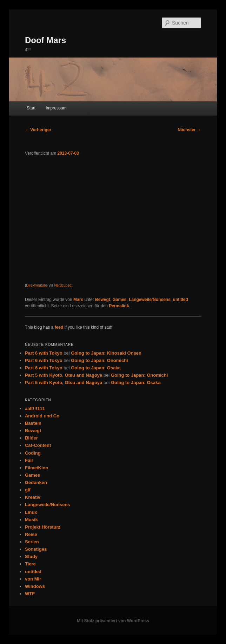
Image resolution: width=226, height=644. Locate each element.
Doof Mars (45, 40)
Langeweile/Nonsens (150, 300)
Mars (78, 300)
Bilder (31, 438)
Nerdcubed (63, 285)
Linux (31, 512)
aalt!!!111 (35, 408)
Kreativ (33, 497)
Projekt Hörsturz (43, 527)
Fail (29, 460)
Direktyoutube (37, 285)
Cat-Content (38, 445)
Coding (33, 453)
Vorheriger (38, 130)
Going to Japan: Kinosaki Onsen (106, 353)
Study (31, 556)
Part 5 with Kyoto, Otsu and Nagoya (64, 375)
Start (31, 108)
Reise (31, 534)
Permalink (119, 306)
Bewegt (103, 300)
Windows (35, 586)
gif (28, 490)
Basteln (33, 423)
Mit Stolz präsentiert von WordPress (113, 621)
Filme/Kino (36, 468)
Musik (31, 520)
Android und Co (42, 416)
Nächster (189, 130)
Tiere (30, 564)
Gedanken (36, 482)
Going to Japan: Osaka (96, 368)
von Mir (33, 579)
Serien (32, 542)
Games (119, 300)
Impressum (56, 108)
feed (59, 327)
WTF (30, 594)
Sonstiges (36, 549)
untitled (181, 300)
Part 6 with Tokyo (44, 353)
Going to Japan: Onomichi (99, 360)
